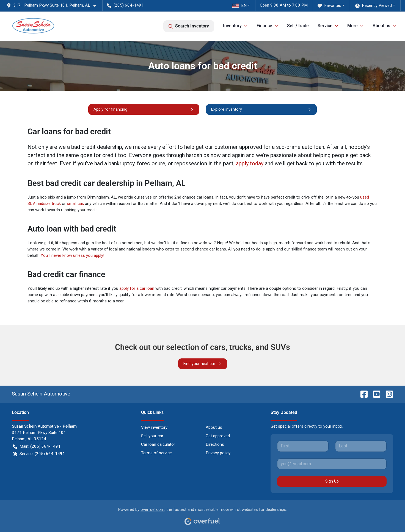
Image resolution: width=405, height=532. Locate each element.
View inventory (154, 427)
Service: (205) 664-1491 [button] (39, 454)
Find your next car (203, 364)
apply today (250, 163)
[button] (53, 5)
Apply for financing (144, 109)
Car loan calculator (158, 444)
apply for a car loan (137, 288)
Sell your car (152, 436)
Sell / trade (298, 26)
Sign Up (332, 481)
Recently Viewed (374, 6)
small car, (75, 204)
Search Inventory (189, 26)
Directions (215, 444)
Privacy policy (218, 453)
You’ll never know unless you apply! (72, 255)
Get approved (218, 436)
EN (239, 5)
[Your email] (332, 464)
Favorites (329, 6)
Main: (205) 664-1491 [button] (37, 446)
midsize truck (49, 204)
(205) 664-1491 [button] (125, 5)
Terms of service (156, 453)
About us (214, 427)
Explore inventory (261, 109)
